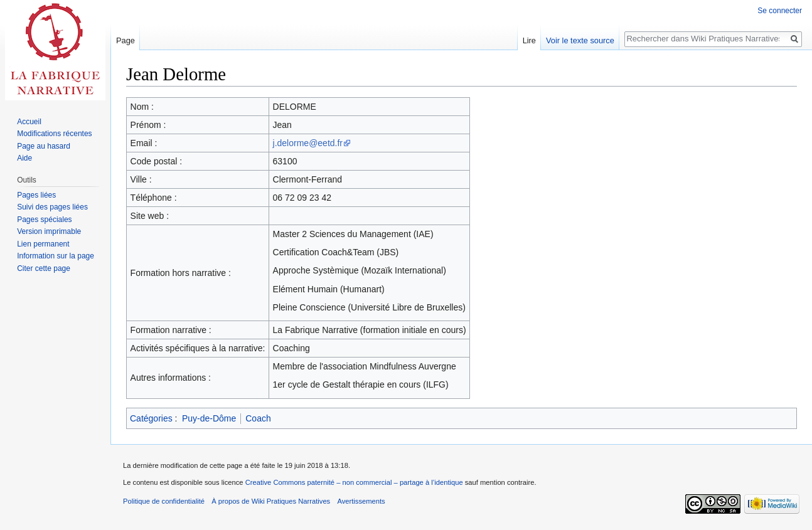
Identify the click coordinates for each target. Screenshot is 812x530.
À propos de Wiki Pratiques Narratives (271, 501)
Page (126, 40)
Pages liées (36, 195)
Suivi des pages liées (52, 207)
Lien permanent (43, 244)
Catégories (151, 418)
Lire (529, 40)
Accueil (29, 122)
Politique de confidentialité (164, 501)
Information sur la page (56, 256)
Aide (24, 158)
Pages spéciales (44, 220)
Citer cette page (44, 268)
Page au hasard (44, 146)
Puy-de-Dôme (209, 418)
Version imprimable (49, 231)
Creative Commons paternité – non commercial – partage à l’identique (354, 482)
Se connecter (780, 11)
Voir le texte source (580, 40)
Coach (258, 418)
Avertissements (361, 501)
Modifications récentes (54, 134)
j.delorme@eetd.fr (308, 143)
